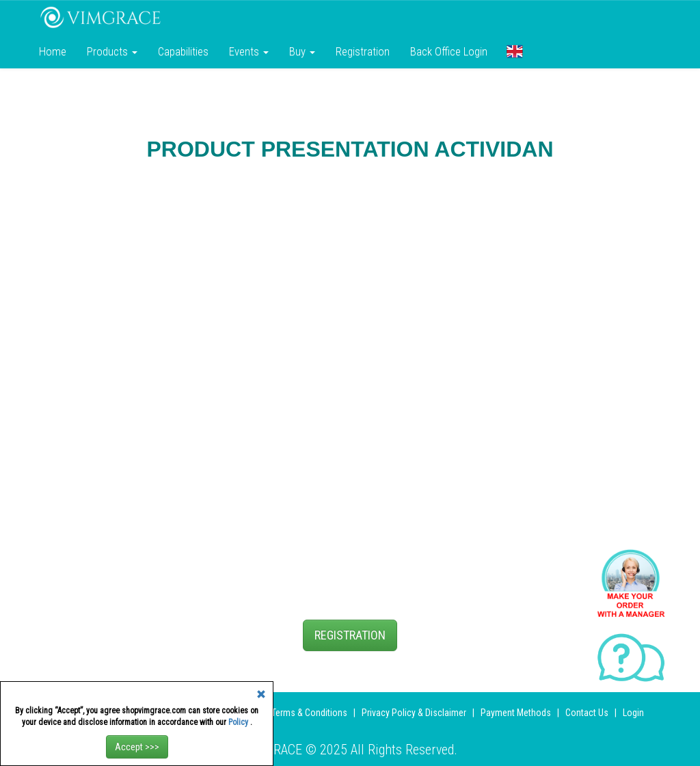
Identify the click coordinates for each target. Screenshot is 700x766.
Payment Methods (516, 713)
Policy (239, 722)
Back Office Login (449, 51)
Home (53, 51)
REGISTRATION (350, 635)
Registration (363, 51)
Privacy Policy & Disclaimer (414, 713)
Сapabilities (183, 51)
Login (633, 713)
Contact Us (587, 713)
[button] (515, 51)
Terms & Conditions (309, 713)
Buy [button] (302, 51)
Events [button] (249, 51)
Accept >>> (137, 747)
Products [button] (112, 51)
